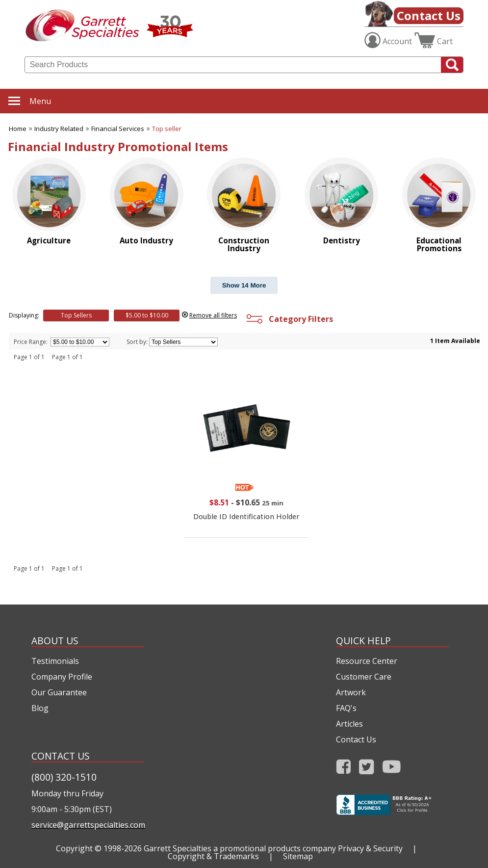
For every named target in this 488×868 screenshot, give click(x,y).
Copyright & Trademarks (213, 856)
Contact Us (429, 15)
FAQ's (346, 708)
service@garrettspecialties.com (88, 825)
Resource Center (367, 661)
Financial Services (118, 129)
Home (18, 129)
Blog (40, 708)
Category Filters (289, 319)
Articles (349, 724)
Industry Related (59, 129)
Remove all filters (213, 315)
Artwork (351, 692)
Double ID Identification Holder (246, 516)
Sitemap (298, 856)
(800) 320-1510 (64, 777)
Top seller (167, 129)
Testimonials (55, 661)
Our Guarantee (59, 692)
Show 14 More (244, 285)
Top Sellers (76, 315)
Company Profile (62, 677)
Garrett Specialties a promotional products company (240, 848)
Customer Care (364, 677)
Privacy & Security (370, 848)
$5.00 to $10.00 (147, 315)
